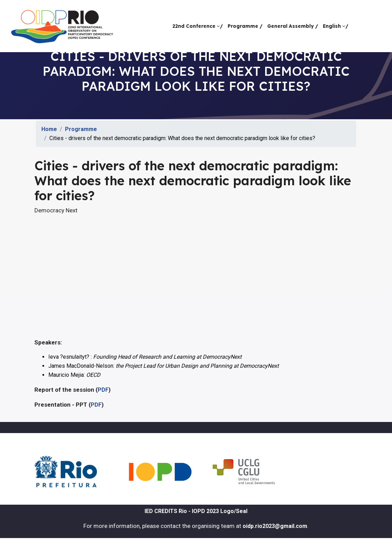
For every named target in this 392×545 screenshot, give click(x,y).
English (336, 26)
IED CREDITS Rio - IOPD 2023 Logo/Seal (196, 511)
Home (49, 129)
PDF (103, 390)
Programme (245, 26)
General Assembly (293, 26)
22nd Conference (198, 26)
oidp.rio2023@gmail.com (275, 526)
